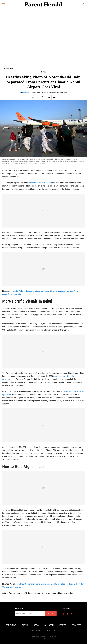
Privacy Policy (51, 638)
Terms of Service (37, 638)
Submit (51, 614)
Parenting (11, 625)
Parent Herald (8, 69)
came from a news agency (40, 183)
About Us (36, 631)
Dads (36, 625)
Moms (25, 625)
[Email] (54, 97)
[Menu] (4, 4)
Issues (63, 625)
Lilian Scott (26, 92)
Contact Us (50, 631)
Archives (76, 625)
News (44, 72)
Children (49, 625)
